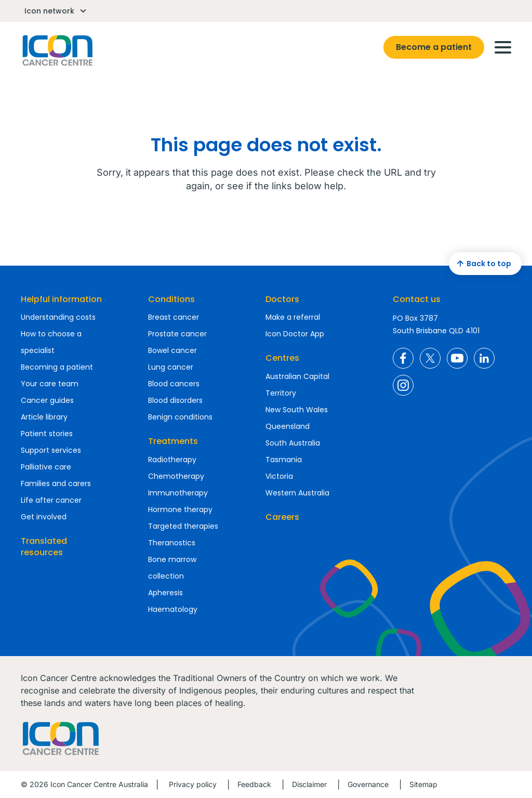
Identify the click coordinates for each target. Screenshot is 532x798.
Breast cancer (174, 317)
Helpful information (61, 299)
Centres (282, 358)
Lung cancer (171, 367)
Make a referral (293, 317)
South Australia (293, 443)
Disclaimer (309, 784)
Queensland (288, 426)
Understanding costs (58, 317)
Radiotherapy (172, 460)
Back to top (483, 264)
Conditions (171, 299)
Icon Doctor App (295, 334)
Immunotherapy (178, 493)
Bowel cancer (172, 350)
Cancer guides (47, 400)
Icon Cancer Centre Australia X (430, 358)
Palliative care (46, 467)
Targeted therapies (183, 526)
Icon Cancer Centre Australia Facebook (403, 358)
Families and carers (56, 483)
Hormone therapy (180, 509)
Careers (282, 517)
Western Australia (297, 493)
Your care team (50, 384)
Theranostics (172, 543)
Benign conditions (180, 417)
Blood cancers (174, 384)
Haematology (173, 609)
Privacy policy (193, 784)
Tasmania (284, 460)
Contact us (417, 299)
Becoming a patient (57, 367)
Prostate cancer (177, 334)
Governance (368, 784)
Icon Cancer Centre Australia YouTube (457, 358)
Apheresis (165, 593)
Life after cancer (51, 500)
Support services (51, 450)
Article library (44, 417)
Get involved (44, 517)
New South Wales (297, 410)
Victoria (279, 476)
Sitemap (423, 784)
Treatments (173, 441)
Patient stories (47, 434)
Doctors (282, 299)
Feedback (254, 784)
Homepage (57, 50)
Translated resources (44, 546)
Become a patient (434, 47)
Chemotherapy (176, 476)
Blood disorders (175, 400)
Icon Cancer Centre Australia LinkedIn (484, 358)
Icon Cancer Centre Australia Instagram (403, 385)
